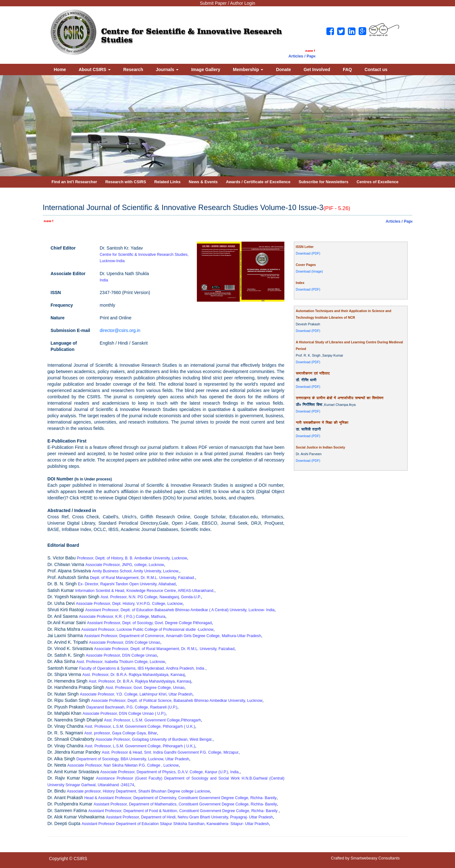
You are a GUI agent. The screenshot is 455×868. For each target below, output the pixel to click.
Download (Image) (309, 271)
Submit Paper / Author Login (227, 3)
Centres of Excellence (378, 182)
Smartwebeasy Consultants (375, 858)
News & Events (203, 182)
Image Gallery (206, 69)
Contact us (376, 69)
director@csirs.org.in (120, 330)
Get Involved (317, 69)
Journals (167, 69)
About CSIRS (95, 69)
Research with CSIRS (126, 182)
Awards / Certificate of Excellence (258, 182)
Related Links (167, 182)
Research (133, 69)
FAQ (347, 69)
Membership (248, 69)
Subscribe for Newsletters (324, 182)
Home (60, 69)
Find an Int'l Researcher (74, 182)
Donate (283, 69)
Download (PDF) (308, 253)
